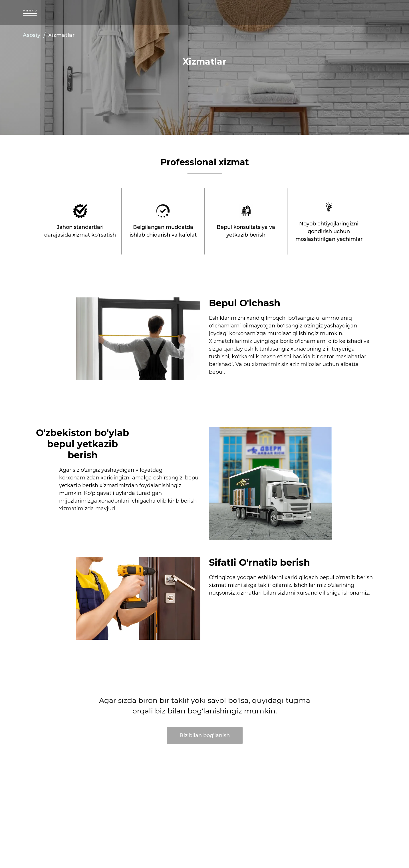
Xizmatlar (62, 35)
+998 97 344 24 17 (358, 6)
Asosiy (32, 35)
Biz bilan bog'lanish (205, 735)
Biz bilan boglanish (358, 17)
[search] (299, 13)
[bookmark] (317, 13)
